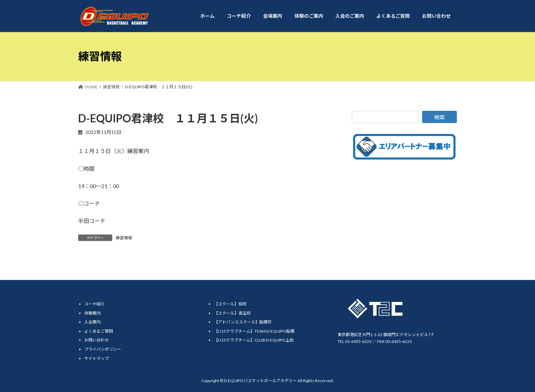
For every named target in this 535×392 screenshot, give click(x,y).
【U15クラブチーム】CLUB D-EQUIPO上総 (254, 340)
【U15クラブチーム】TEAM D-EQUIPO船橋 (254, 331)
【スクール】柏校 (230, 304)
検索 (439, 117)
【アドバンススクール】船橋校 (243, 322)
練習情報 (124, 238)
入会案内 (92, 322)
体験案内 (92, 313)
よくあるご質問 (99, 331)
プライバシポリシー (103, 349)
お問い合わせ (97, 340)
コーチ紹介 (95, 304)
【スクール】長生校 (232, 313)
